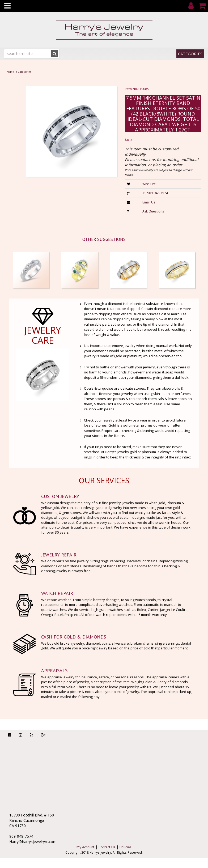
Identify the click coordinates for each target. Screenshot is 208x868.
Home (10, 72)
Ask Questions (153, 211)
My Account (85, 847)
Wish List (149, 184)
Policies (126, 847)
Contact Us (107, 847)
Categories (190, 54)
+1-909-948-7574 (155, 193)
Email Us (149, 202)
